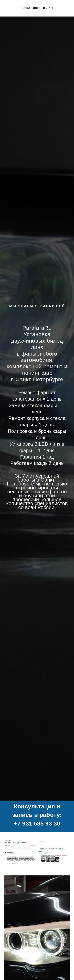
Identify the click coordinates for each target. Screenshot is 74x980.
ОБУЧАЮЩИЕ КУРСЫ (37, 8)
